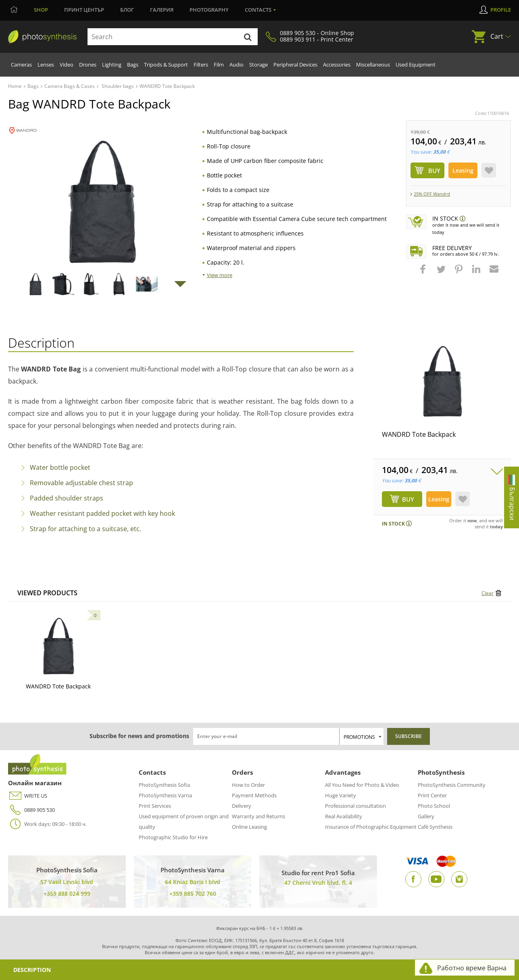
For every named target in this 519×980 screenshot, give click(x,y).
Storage (258, 65)
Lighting (112, 65)
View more (220, 275)
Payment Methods (254, 795)
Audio (237, 65)
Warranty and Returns (258, 816)
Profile (501, 10)
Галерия (162, 10)
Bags (133, 65)
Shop (41, 10)
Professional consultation (355, 806)
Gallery (426, 816)
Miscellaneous (373, 65)
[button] (424, 273)
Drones (88, 65)
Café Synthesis (435, 827)
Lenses (46, 65)
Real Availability (344, 816)
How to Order (248, 785)
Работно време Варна (472, 968)
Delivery (242, 806)
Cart (497, 36)
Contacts (258, 10)
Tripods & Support (166, 65)
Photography (209, 10)
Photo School (434, 806)
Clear (488, 593)
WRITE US (28, 796)
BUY (408, 499)
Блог (127, 10)
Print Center (432, 795)
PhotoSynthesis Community (452, 785)
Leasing (463, 170)
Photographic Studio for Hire (173, 837)
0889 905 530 (31, 810)
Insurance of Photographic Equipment (371, 827)
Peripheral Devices (295, 65)
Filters (201, 65)
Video (67, 65)
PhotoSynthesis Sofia (164, 785)
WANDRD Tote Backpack (419, 434)
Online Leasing (249, 827)
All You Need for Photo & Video (362, 785)
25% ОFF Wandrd (432, 194)
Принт (84, 10)
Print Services (155, 806)
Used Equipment (416, 65)
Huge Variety (341, 795)
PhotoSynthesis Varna (165, 795)
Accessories (337, 65)
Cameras (21, 65)
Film (219, 65)
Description (32, 970)
